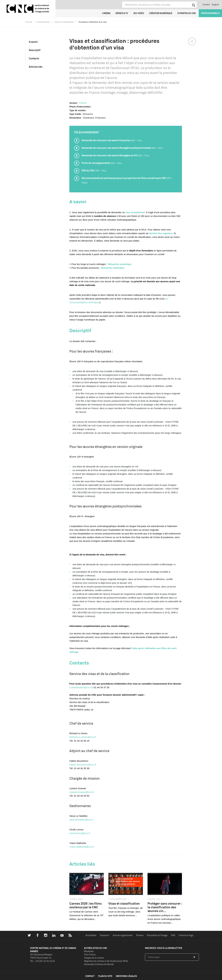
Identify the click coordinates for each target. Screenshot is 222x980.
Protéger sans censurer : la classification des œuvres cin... (165, 907)
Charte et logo (186, 935)
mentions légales (126, 976)
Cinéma (106, 13)
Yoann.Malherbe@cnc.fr (82, 847)
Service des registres (161, 233)
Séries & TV (122, 13)
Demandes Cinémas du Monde (99, 964)
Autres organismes (123, 935)
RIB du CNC (94, 170)
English (215, 4)
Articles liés (36, 67)
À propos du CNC (187, 13)
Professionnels (210, 13)
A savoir (33, 42)
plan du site (105, 976)
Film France (90, 954)
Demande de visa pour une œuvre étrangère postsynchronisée (122, 148)
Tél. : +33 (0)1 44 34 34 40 (42, 961)
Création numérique (161, 13)
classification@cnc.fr (81, 687)
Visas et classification (124, 903)
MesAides (89, 951)
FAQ (173, 935)
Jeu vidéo (139, 13)
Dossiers (105, 935)
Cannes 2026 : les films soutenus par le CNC (85, 905)
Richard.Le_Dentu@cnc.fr (83, 737)
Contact (206, 4)
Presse (140, 935)
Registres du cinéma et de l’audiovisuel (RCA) (106, 961)
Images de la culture (94, 958)
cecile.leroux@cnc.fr (80, 833)
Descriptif (35, 50)
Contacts (34, 58)
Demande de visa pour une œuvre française (112, 140)
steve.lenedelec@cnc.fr (81, 820)
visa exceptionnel (135, 212)
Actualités (91, 935)
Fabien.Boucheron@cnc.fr (83, 765)
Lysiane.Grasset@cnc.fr (82, 792)
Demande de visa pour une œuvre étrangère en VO (115, 155)
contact (90, 976)
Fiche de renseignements (102, 163)
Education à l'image (157, 935)
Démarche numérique (120, 264)
